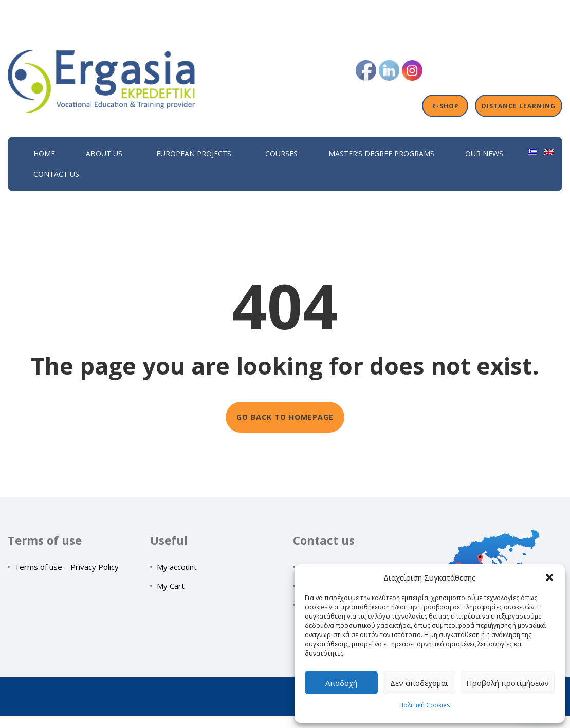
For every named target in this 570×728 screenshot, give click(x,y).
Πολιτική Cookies (425, 705)
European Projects (194, 153)
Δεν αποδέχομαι (419, 683)
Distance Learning (519, 106)
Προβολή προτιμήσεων (508, 683)
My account (177, 567)
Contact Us (56, 174)
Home (44, 153)
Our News (484, 153)
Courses (281, 153)
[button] (549, 577)
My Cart (171, 586)
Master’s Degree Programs (381, 153)
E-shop (445, 106)
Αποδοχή (341, 683)
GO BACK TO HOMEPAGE (285, 417)
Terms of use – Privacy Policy (67, 567)
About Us (104, 153)
